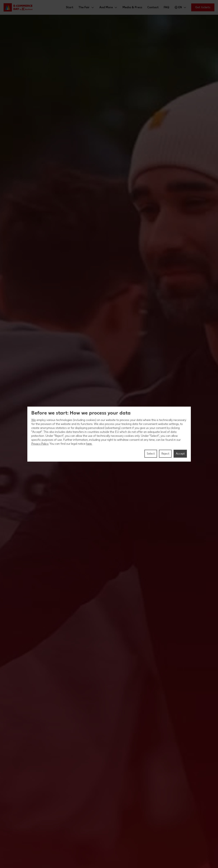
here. (89, 444)
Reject (165, 454)
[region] (109, 434)
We (34, 420)
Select (151, 454)
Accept (180, 454)
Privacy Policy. (40, 444)
